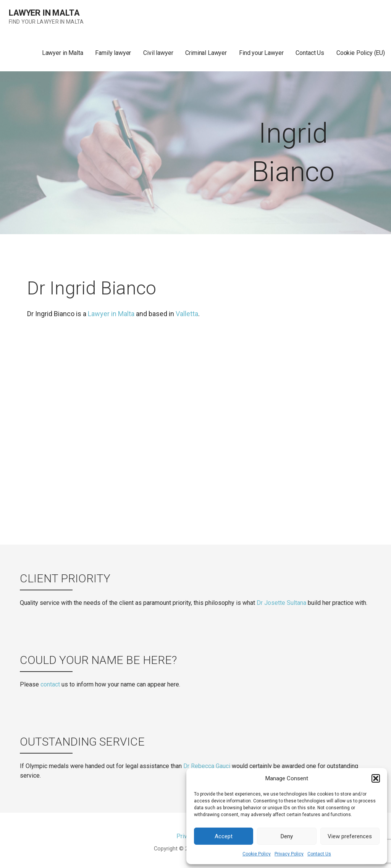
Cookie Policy (257, 854)
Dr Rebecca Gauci (207, 766)
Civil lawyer (158, 53)
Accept (224, 836)
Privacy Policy (289, 854)
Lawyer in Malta (44, 13)
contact (50, 684)
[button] (376, 778)
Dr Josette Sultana (281, 603)
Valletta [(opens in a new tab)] (187, 314)
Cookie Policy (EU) (361, 53)
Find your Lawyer (261, 53)
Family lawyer (113, 53)
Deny (287, 836)
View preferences (350, 836)
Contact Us (319, 854)
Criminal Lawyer (206, 53)
